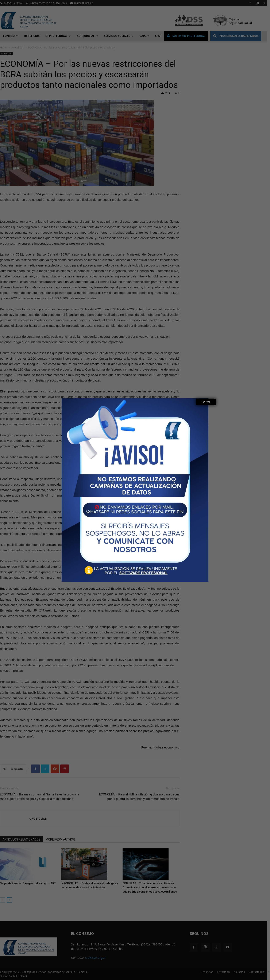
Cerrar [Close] (206, 402)
